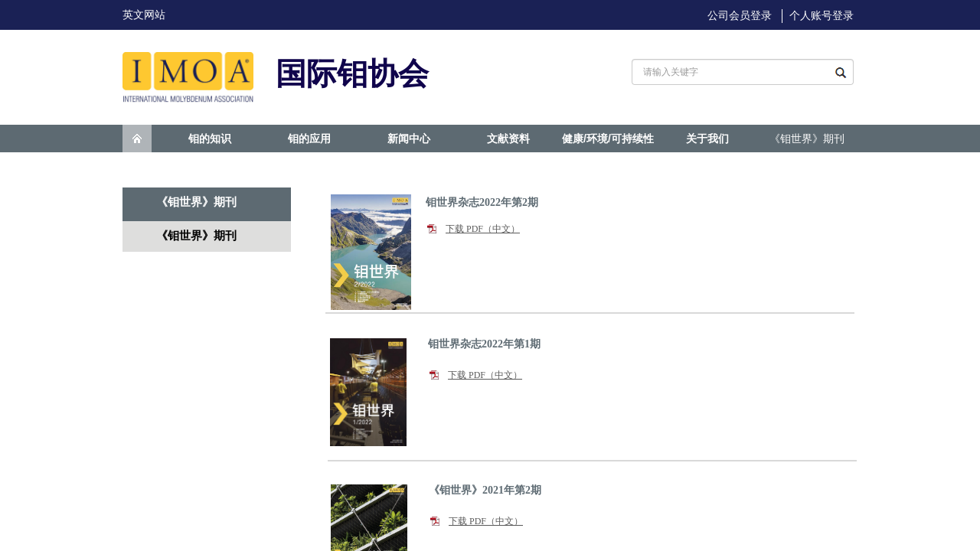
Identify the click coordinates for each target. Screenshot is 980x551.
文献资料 (508, 139)
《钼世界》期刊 (807, 139)
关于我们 (707, 139)
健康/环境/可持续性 (608, 139)
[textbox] (727, 72)
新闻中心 (409, 139)
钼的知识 (210, 139)
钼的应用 (309, 139)
